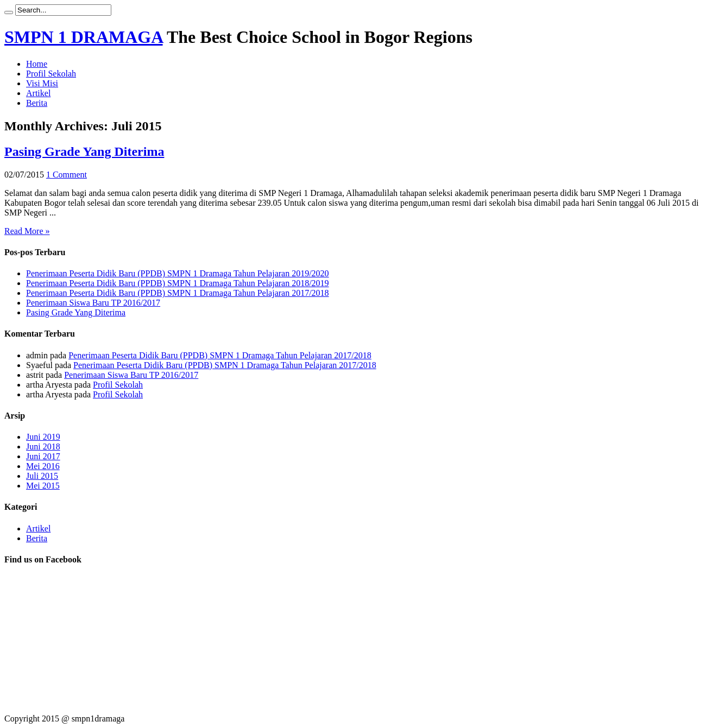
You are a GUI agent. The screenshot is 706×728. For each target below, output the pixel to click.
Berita (37, 103)
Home (37, 64)
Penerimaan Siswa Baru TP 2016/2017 (93, 303)
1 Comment (67, 175)
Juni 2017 (43, 456)
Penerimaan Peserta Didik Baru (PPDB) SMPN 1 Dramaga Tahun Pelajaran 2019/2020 (178, 273)
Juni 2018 (43, 447)
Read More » (27, 231)
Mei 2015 (43, 486)
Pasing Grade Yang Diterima (84, 151)
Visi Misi (42, 83)
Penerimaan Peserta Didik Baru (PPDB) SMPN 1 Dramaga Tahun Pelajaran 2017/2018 (178, 293)
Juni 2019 (43, 437)
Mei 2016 (43, 466)
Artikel (38, 93)
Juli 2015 (42, 476)
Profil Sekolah (51, 74)
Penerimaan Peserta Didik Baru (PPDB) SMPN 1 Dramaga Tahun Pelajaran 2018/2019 (178, 283)
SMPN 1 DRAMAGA (84, 37)
